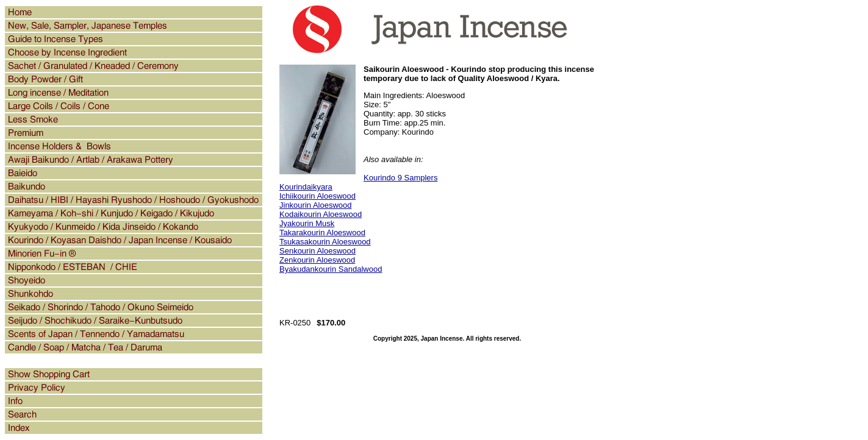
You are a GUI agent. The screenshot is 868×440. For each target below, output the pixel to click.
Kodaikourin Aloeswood (321, 214)
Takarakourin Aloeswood (322, 232)
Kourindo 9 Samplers (400, 178)
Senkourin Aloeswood (317, 251)
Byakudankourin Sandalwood (331, 269)
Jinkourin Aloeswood (316, 205)
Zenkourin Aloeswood (317, 260)
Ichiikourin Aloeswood (317, 196)
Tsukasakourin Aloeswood (325, 242)
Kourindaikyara (306, 187)
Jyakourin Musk (307, 223)
